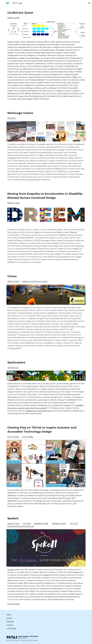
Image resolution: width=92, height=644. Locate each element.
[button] (89, 3)
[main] (46, 15)
